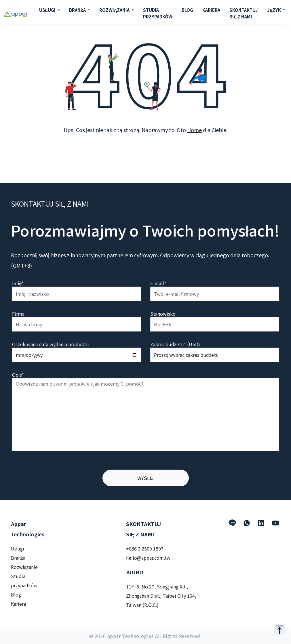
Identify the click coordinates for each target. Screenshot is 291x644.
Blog (16, 595)
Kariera (18, 604)
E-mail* (158, 283)
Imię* (18, 283)
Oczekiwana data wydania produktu (51, 344)
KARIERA (211, 10)
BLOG (187, 10)
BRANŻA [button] (78, 10)
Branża (18, 558)
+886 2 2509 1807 (145, 548)
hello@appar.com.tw (148, 558)
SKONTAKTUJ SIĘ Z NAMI (244, 13)
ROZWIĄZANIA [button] (115, 10)
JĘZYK (274, 10)
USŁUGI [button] (48, 10)
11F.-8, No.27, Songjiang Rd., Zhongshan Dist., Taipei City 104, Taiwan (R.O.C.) (161, 596)
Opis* (18, 375)
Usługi (18, 548)
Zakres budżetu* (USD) (175, 344)
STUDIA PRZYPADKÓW (158, 13)
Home (194, 130)
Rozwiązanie (24, 567)
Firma (18, 314)
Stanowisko (163, 314)
